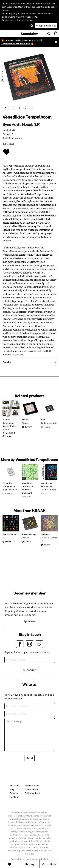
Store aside (31, 789)
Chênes (25, 538)
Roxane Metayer (29, 534)
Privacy (14, 793)
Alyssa (25, 423)
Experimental (16, 138)
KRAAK (12, 130)
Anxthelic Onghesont (27, 491)
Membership (32, 786)
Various (6, 420)
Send (30, 758)
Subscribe (29, 670)
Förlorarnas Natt (49, 423)
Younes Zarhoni (10, 534)
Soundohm (29, 34)
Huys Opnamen (10, 490)
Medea (25, 420)
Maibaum (45, 534)
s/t (4, 538)
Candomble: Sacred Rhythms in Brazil (10, 426)
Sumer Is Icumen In (49, 539)
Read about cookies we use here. (18, 20)
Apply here (30, 621)
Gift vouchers (32, 793)
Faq (12, 789)
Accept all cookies (46, 26)
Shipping (15, 786)
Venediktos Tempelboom (27, 117)
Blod (43, 420)
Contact (14, 797)
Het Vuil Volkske (48, 490)
